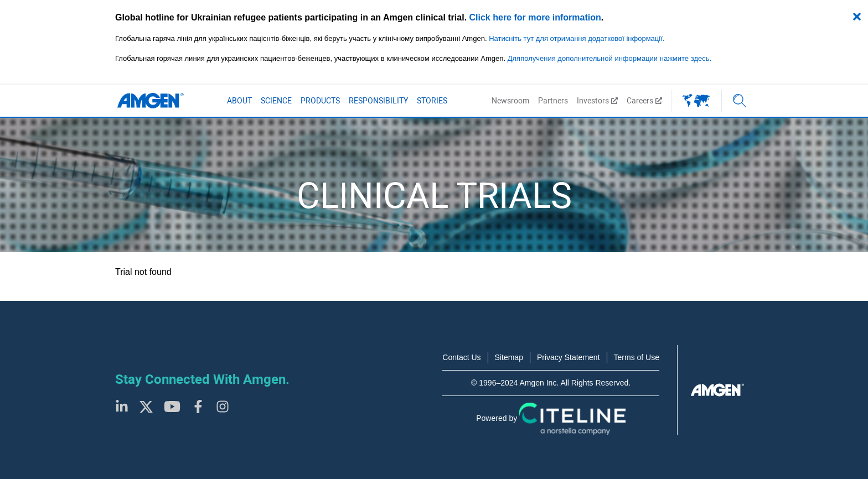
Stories (432, 101)
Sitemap (509, 357)
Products (320, 101)
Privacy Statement (569, 357)
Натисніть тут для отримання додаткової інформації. (577, 38)
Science (276, 101)
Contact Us (461, 357)
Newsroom (510, 101)
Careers (644, 101)
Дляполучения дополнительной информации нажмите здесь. (609, 58)
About (239, 101)
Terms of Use (637, 357)
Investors (597, 101)
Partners (553, 101)
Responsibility (378, 101)
